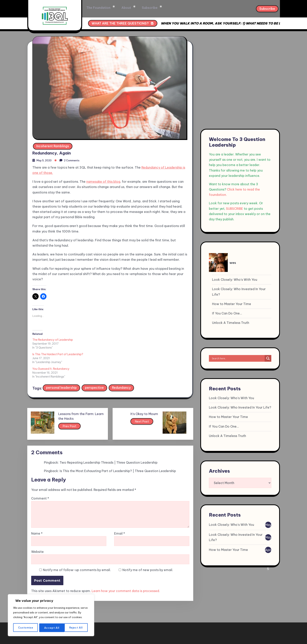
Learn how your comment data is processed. (126, 567)
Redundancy (122, 362)
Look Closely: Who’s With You (235, 280)
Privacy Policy (266, 631)
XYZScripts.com (177, 642)
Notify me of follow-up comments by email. (77, 546)
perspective (95, 362)
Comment (40, 475)
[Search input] (238, 358)
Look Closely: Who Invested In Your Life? (239, 292)
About (152, 8)
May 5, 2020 (46, 159)
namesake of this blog (103, 181)
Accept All (77, 628)
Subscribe (174, 8)
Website (37, 528)
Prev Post (74, 401)
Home (98, 8)
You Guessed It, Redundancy (153, 339)
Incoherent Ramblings (53, 144)
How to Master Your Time (232, 304)
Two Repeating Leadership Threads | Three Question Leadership (109, 438)
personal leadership (61, 362)
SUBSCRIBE (235, 208)
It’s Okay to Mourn (144, 388)
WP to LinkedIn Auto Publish (137, 642)
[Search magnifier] (268, 358)
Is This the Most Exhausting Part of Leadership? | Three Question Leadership (118, 446)
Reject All (51, 628)
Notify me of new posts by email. (148, 546)
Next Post (143, 397)
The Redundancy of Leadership (53, 339)
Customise (26, 628)
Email (120, 510)
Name (37, 510)
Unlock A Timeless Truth (231, 323)
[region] (51, 613)
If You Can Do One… (227, 313)
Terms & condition (235, 631)
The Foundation (124, 8)
